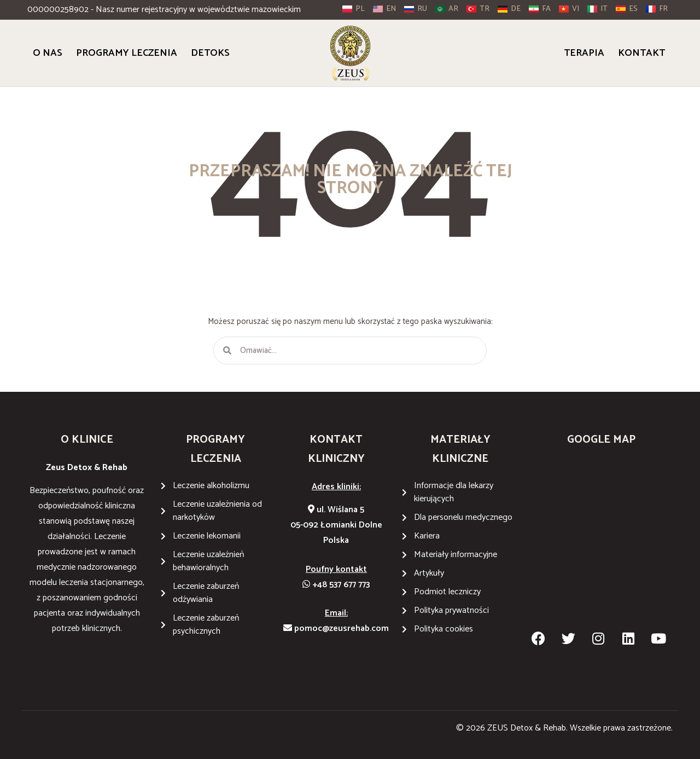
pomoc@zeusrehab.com (336, 628)
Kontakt (641, 53)
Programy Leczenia (127, 53)
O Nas (48, 53)
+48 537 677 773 (336, 585)
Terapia (584, 53)
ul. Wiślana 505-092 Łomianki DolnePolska (336, 525)
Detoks (210, 53)
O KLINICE (87, 440)
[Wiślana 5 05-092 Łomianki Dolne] (601, 542)
